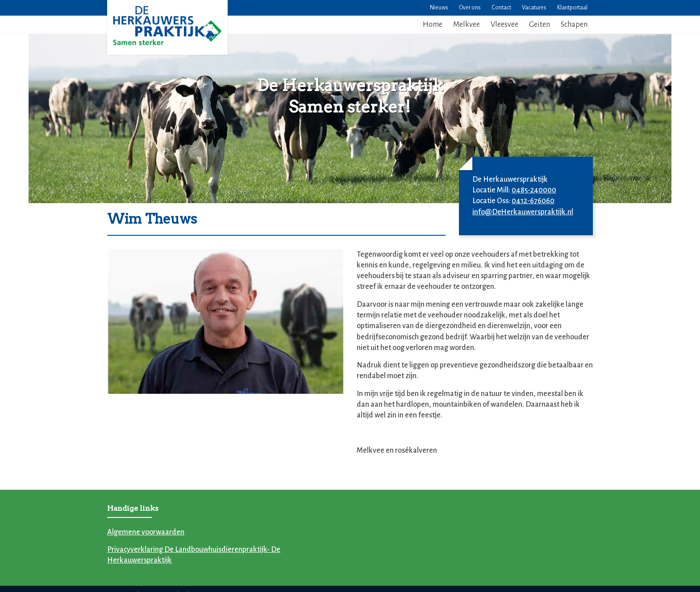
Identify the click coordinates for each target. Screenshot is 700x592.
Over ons (470, 8)
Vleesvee (504, 25)
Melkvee (467, 25)
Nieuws (439, 8)
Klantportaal (572, 8)
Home (433, 25)
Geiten (540, 25)
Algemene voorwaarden (146, 532)
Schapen (574, 25)
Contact (501, 8)
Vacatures (534, 8)
